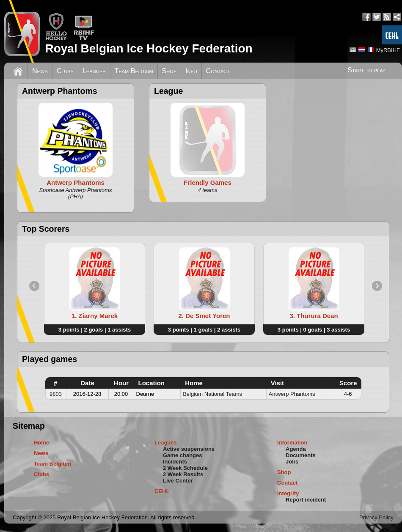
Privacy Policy (376, 517)
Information (292, 443)
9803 (56, 394)
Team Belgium (134, 71)
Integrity (288, 493)
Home (41, 443)
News (40, 71)
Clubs (65, 71)
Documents (301, 455)
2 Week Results (183, 474)
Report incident (306, 500)
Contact (218, 71)
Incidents (175, 462)
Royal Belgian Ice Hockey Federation (149, 48)
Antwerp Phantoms (292, 394)
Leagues (94, 71)
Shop (169, 71)
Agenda (296, 449)
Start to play (366, 70)
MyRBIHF (388, 50)
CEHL (162, 491)
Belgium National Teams (212, 394)
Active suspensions (189, 449)
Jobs (292, 462)
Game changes (183, 455)
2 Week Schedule (185, 468)
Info (191, 71)
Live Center (178, 481)
